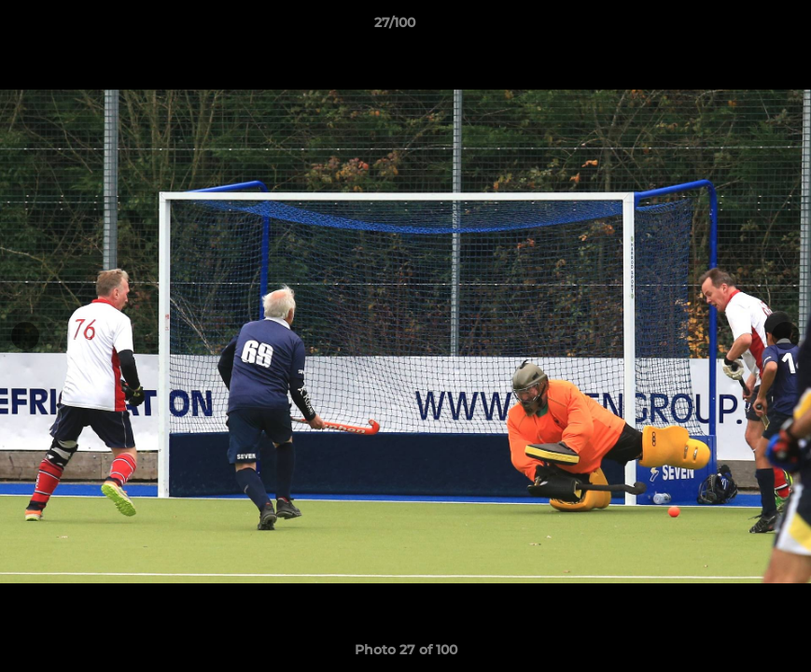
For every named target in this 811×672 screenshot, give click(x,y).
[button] (733, 27)
